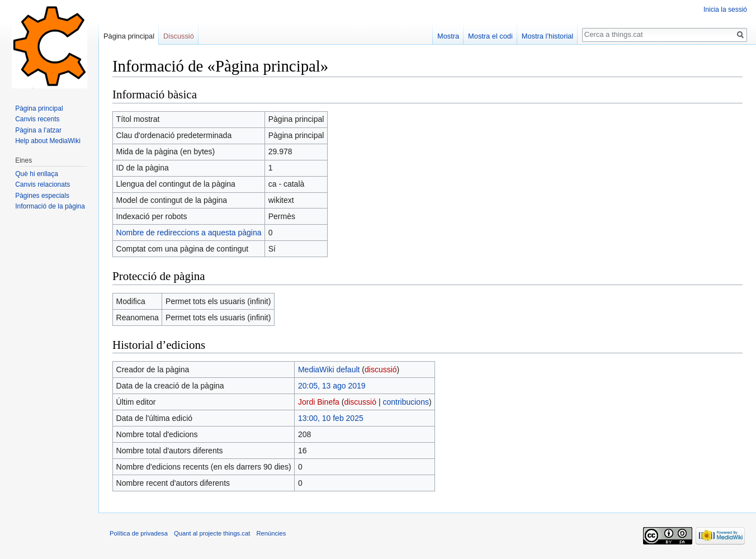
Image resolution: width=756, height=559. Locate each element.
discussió (381, 369)
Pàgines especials (42, 196)
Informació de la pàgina (50, 206)
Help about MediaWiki (48, 141)
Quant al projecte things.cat (212, 533)
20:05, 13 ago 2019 (332, 386)
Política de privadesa (139, 533)
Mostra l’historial (547, 36)
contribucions (406, 402)
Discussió (179, 36)
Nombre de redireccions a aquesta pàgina (189, 233)
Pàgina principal (129, 36)
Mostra (448, 36)
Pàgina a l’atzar (38, 130)
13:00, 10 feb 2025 (331, 418)
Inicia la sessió (725, 10)
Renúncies (271, 533)
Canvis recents (37, 119)
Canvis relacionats (42, 184)
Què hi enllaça (37, 174)
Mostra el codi (490, 36)
